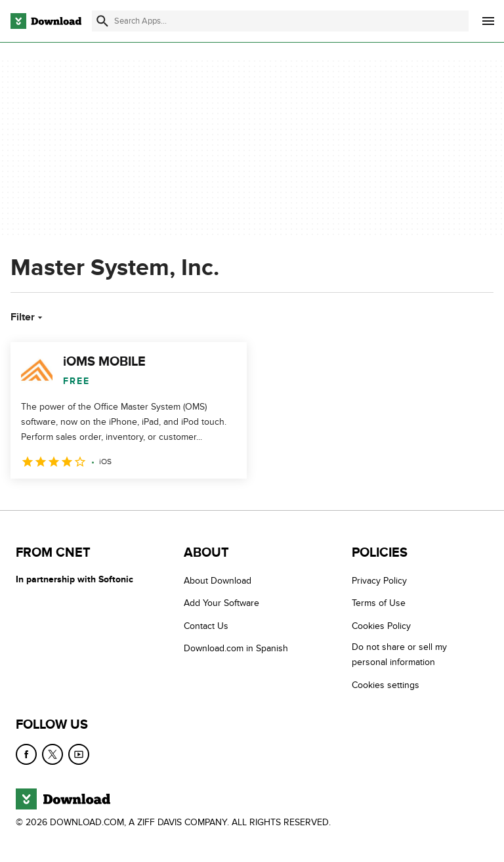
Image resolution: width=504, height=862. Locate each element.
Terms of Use (379, 604)
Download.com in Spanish (236, 648)
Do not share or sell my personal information (399, 655)
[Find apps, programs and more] (280, 21)
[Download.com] (46, 21)
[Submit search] (102, 21)
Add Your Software (221, 604)
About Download (218, 581)
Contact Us (206, 626)
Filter (28, 317)
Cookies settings (386, 685)
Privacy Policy (379, 581)
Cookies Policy (381, 626)
